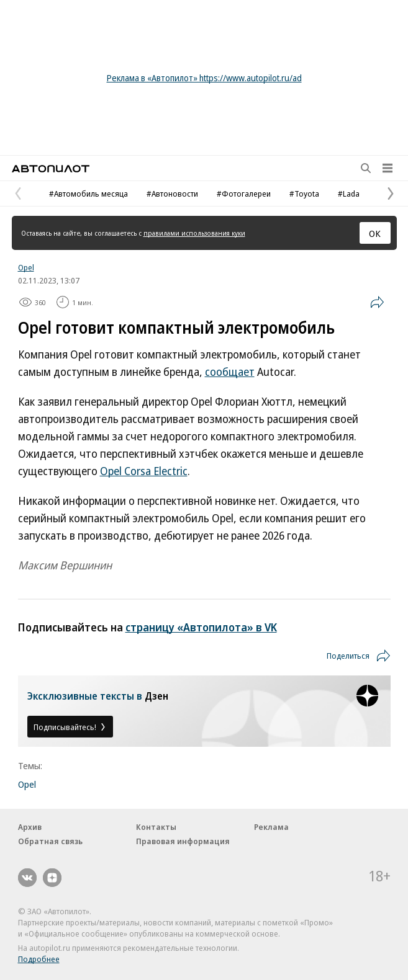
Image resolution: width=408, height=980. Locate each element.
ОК (375, 233)
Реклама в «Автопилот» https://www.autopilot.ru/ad (204, 78)
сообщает (230, 372)
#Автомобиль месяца (88, 194)
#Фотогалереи (244, 194)
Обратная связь (50, 841)
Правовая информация (183, 841)
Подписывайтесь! (70, 727)
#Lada (349, 194)
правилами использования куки (194, 233)
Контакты (156, 827)
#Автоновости (172, 194)
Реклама (271, 827)
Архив (30, 827)
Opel (26, 267)
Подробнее (39, 959)
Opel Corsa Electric (144, 471)
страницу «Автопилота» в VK (201, 627)
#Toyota (304, 194)
